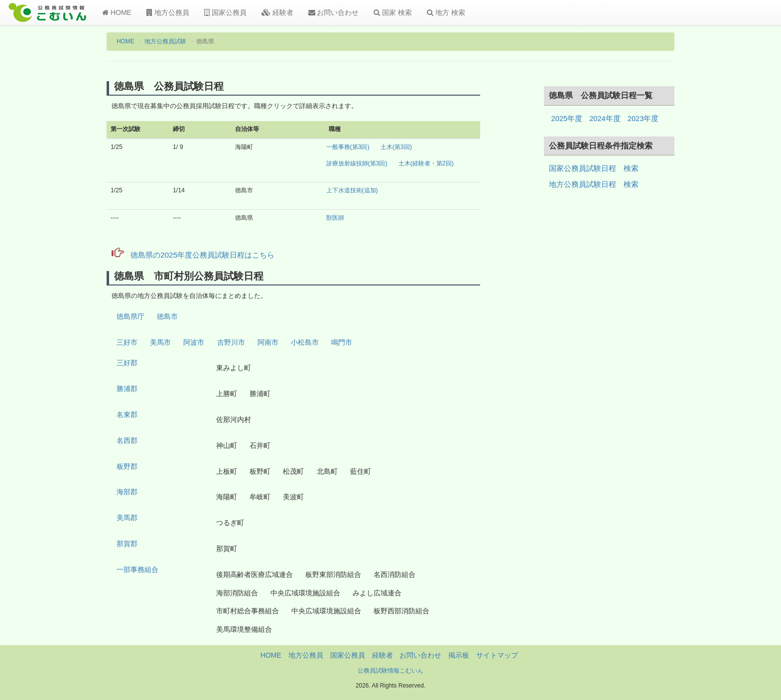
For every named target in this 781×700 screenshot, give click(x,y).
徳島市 (167, 316)
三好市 (127, 342)
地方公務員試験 (165, 41)
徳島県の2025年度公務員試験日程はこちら (193, 255)
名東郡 (127, 415)
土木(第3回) (396, 147)
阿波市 (194, 342)
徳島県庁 (130, 316)
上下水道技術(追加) (352, 190)
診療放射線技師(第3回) (357, 163)
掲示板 (459, 655)
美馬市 (160, 342)
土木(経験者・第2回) (426, 163)
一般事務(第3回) (348, 147)
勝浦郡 (127, 389)
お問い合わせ (334, 12)
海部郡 (127, 492)
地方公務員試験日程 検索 (594, 184)
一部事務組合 (137, 569)
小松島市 (305, 342)
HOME (117, 12)
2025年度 (567, 119)
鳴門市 (342, 342)
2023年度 (643, 119)
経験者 (277, 12)
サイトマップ (497, 655)
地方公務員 (168, 12)
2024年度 (605, 119)
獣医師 (335, 218)
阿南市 (268, 342)
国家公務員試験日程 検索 (594, 168)
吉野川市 (231, 342)
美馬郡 (127, 518)
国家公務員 (225, 12)
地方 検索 (446, 12)
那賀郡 (127, 544)
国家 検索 (393, 12)
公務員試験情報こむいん (390, 671)
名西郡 (127, 440)
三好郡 (127, 363)
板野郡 (127, 466)
